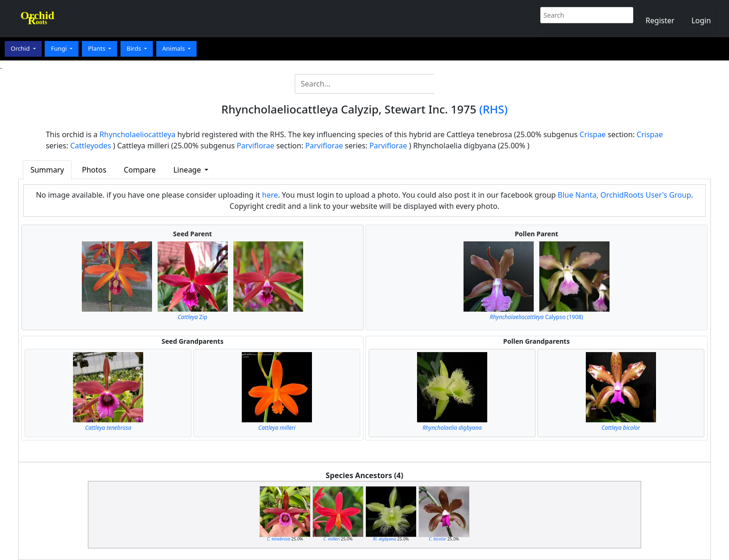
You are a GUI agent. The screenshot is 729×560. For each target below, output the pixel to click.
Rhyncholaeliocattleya (137, 134)
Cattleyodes (91, 146)
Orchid (21, 48)
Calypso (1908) (537, 317)
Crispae (593, 134)
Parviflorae (255, 146)
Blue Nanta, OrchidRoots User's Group (625, 195)
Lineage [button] (188, 170)
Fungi (60, 48)
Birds (135, 48)
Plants (97, 48)
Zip (192, 317)
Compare (140, 170)
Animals (174, 48)
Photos (94, 170)
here (270, 195)
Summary (47, 170)
